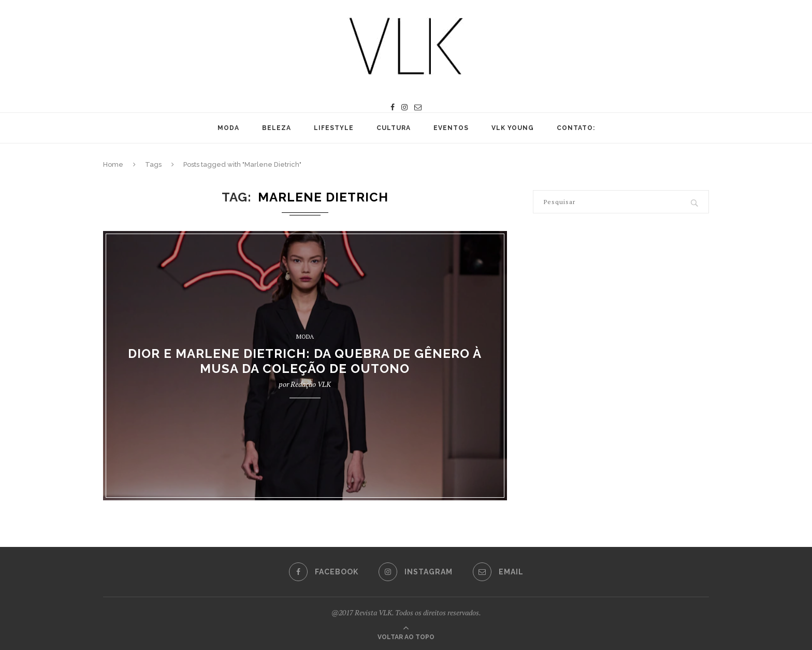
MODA (228, 128)
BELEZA (277, 128)
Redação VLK (311, 384)
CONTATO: (576, 128)
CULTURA (394, 128)
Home (113, 164)
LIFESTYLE (334, 128)
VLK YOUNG (513, 128)
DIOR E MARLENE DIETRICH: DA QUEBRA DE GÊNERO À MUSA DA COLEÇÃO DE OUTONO (305, 361)
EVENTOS (451, 128)
